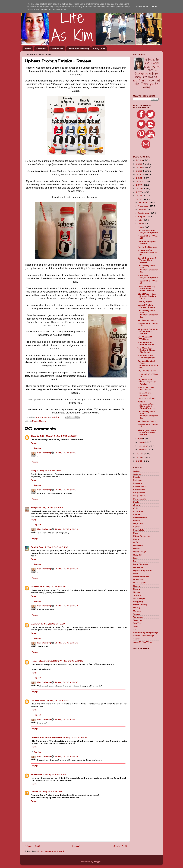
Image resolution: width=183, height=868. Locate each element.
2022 (140, 174)
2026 (140, 160)
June (141, 224)
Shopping (138, 601)
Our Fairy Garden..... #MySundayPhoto (148, 231)
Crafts (136, 521)
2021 (139, 178)
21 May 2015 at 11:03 (66, 569)
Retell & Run (37, 547)
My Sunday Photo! (147, 320)
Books (136, 502)
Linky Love (99, 49)
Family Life (139, 530)
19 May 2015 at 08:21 (65, 436)
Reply (34, 443)
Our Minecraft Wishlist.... (145, 338)
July (140, 220)
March (142, 442)
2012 (139, 461)
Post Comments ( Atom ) (51, 851)
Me (135, 561)
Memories (138, 567)
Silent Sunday (140, 605)
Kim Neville (36, 774)
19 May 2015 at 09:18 (56, 547)
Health (136, 549)
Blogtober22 (140, 499)
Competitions (140, 518)
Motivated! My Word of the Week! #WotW (148, 331)
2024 (140, 167)
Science (137, 595)
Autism (137, 471)
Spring (136, 608)
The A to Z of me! (146, 398)
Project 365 (140, 583)
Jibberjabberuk (38, 700)
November (143, 206)
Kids (135, 558)
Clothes (137, 514)
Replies (37, 448)
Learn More (142, 7)
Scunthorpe (139, 598)
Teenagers (138, 617)
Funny (136, 539)
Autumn (137, 474)
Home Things (140, 552)
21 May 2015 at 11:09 (66, 756)
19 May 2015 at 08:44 (51, 508)
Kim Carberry (44, 453)
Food (35, 421)
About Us (41, 49)
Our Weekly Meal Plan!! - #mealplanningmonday (148, 269)
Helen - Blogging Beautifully (45, 661)
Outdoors (138, 580)
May (141, 227)
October (142, 209)
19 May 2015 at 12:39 (53, 624)
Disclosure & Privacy (78, 49)
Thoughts (138, 620)
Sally (33, 471)
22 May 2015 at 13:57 (51, 792)
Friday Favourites (142, 536)
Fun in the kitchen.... (147, 247)
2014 (139, 454)
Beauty (137, 477)
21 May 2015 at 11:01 (66, 453)
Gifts (136, 542)
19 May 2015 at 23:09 (75, 737)
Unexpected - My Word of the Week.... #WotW (146, 288)
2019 (139, 185)
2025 (140, 164)
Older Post (120, 846)
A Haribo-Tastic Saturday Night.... (147, 357)
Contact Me (57, 49)
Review (43, 421)
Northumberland (141, 577)
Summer (137, 611)
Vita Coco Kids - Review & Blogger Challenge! (147, 350)
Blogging (137, 483)
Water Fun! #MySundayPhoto (148, 276)
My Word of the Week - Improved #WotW (147, 382)
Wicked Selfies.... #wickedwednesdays (148, 252)
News (136, 573)
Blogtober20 (140, 496)
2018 (139, 189)
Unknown (35, 624)
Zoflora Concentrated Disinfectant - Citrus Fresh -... (146, 405)
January (142, 449)
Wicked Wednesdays (143, 636)
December (143, 202)
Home (28, 49)
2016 (139, 196)
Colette (35, 792)
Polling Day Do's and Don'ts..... (146, 388)
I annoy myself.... (146, 302)
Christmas (138, 511)
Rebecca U (36, 587)
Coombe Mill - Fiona (41, 436)
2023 (140, 171)
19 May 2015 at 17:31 (58, 700)
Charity (137, 505)
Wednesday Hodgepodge (146, 633)
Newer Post (32, 846)
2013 (139, 457)
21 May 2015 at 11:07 (66, 719)
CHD (136, 508)
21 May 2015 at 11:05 (66, 643)
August (142, 217)
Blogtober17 (139, 489)
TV (135, 629)
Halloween (138, 545)
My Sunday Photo (142, 570)
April (141, 439)
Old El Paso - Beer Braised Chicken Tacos (147, 296)
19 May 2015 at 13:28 (71, 661)
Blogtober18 (139, 493)
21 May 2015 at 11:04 (66, 606)
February (143, 446)
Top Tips (137, 623)
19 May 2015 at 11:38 (54, 587)
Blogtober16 (139, 486)
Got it (154, 7)
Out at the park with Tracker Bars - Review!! (147, 260)
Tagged (137, 614)
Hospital (137, 555)
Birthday (137, 480)
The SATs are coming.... (144, 394)
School (137, 592)
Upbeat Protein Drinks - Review (146, 306)
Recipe (137, 586)
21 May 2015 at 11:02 (66, 529)
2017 (139, 192)
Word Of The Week (142, 642)
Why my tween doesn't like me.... (147, 343)
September (144, 213)
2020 (140, 182)
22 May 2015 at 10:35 (55, 774)
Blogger (97, 862)
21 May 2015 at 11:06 (66, 682)
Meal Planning (140, 564)
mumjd (34, 508)
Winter (136, 639)
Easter (136, 527)
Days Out (138, 524)
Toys (135, 626)
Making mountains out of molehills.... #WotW (147, 432)
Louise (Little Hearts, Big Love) (46, 737)
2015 (139, 199)
